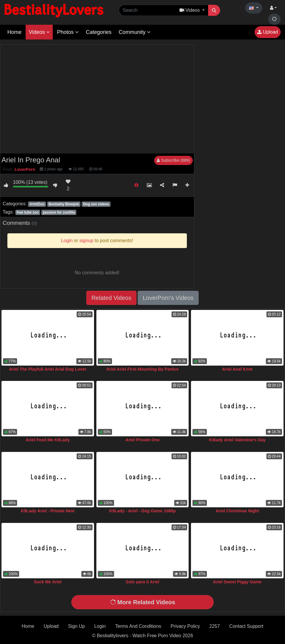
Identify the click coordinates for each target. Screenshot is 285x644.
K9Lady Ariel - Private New (48, 511)
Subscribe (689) (173, 160)
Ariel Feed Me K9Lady (48, 440)
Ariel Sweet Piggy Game (237, 582)
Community (135, 32)
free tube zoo (28, 212)
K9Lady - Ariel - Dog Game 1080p (143, 511)
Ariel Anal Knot (237, 369)
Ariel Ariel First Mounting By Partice (143, 369)
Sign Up (76, 626)
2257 (215, 626)
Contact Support (246, 626)
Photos (68, 32)
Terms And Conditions (138, 626)
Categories (99, 32)
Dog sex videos (96, 204)
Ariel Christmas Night (237, 511)
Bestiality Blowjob (64, 204)
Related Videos (111, 298)
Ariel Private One (143, 440)
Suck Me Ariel (48, 582)
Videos (39, 32)
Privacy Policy (185, 626)
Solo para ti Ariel (143, 582)
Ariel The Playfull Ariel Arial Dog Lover (48, 369)
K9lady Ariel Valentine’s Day (237, 440)
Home (14, 32)
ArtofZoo (37, 204)
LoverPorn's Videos (168, 298)
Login (100, 626)
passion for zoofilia (59, 212)
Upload (268, 32)
